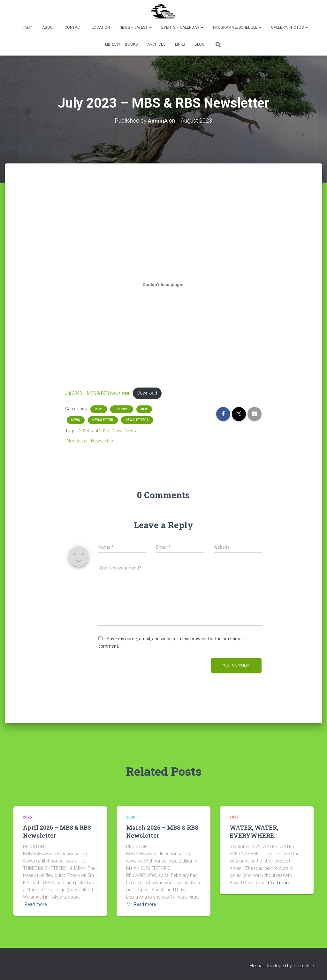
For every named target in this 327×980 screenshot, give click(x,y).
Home (27, 28)
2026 (27, 817)
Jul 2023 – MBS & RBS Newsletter (100, 393)
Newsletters (137, 420)
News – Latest (136, 27)
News (76, 420)
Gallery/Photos (289, 27)
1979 (234, 817)
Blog (199, 44)
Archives (156, 44)
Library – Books (121, 44)
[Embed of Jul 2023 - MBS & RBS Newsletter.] (164, 285)
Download (152, 393)
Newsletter (103, 420)
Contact (73, 27)
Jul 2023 (122, 409)
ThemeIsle (303, 966)
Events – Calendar (182, 27)
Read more (36, 904)
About (49, 27)
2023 (99, 409)
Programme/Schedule (237, 27)
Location (101, 27)
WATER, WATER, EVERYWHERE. (254, 832)
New (144, 409)
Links (180, 44)
